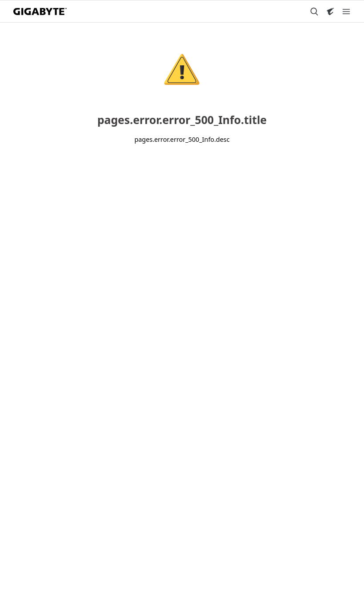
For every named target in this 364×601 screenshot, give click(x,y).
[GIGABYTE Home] (40, 12)
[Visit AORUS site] (330, 12)
